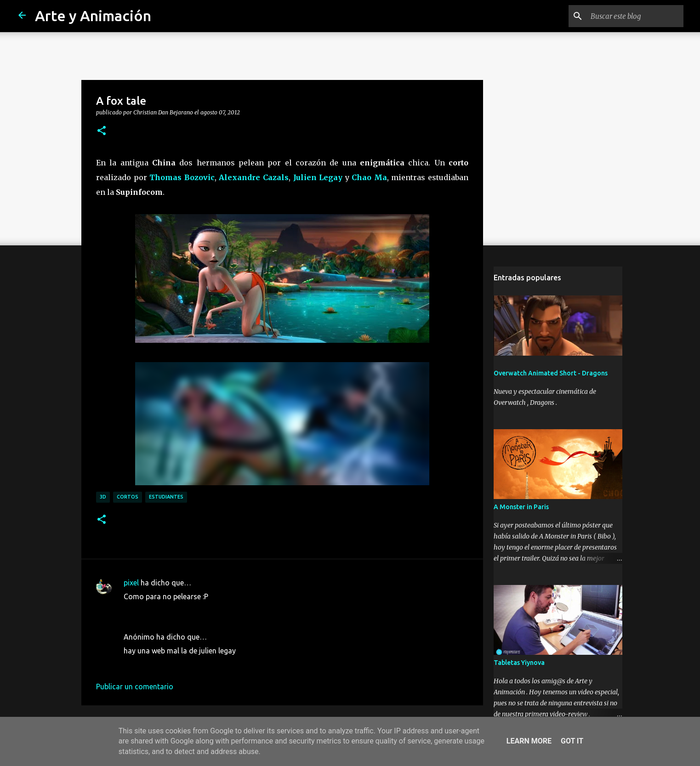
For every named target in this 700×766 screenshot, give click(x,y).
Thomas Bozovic (182, 177)
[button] (102, 131)
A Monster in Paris (521, 507)
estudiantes (166, 497)
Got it (572, 741)
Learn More (529, 741)
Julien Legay (318, 177)
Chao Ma (369, 177)
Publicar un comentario (135, 687)
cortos (128, 497)
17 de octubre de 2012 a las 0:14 (177, 664)
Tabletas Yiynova (519, 663)
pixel (131, 583)
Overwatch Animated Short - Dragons (551, 373)
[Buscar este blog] (635, 16)
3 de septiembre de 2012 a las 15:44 (183, 610)
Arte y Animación (93, 16)
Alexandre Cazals (254, 177)
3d (103, 497)
